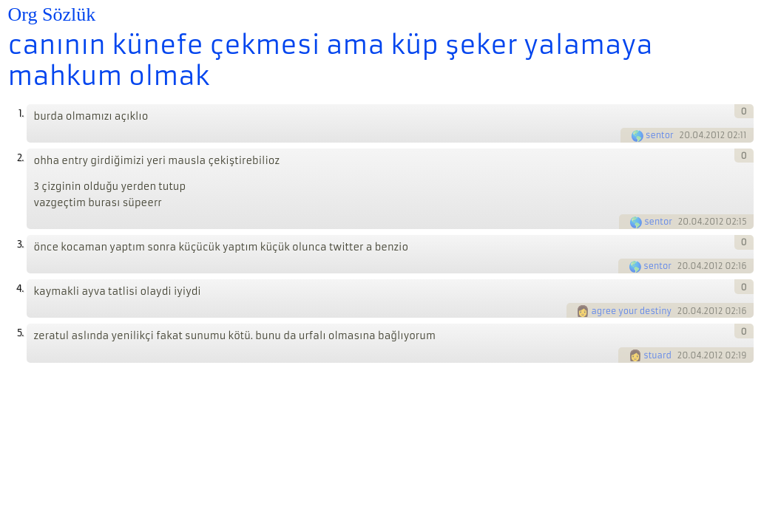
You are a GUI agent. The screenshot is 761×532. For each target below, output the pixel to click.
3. (20, 244)
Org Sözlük (52, 14)
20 (684, 135)
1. (21, 113)
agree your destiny (631, 311)
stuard (657, 355)
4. (20, 289)
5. (20, 333)
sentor (660, 135)
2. (20, 158)
